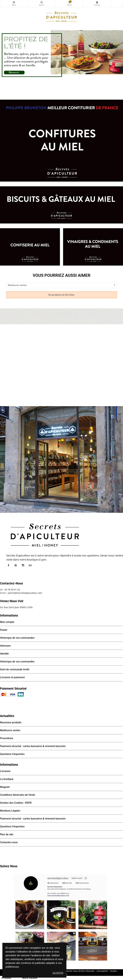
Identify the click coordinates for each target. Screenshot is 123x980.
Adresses (5, 646)
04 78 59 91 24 (12, 590)
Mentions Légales (10, 811)
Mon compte (97, 2)
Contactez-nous (9, 842)
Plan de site (7, 834)
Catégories (14, 2)
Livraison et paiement (12, 677)
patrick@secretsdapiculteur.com (25, 593)
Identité (4, 654)
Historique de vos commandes (17, 638)
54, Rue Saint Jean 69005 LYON (16, 607)
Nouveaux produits (11, 722)
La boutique (7, 779)
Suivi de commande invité (15, 669)
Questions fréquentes (12, 754)
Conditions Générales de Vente (18, 795)
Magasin (5, 787)
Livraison (5, 771)
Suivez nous (9, 866)
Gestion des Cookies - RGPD (16, 803)
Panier (4, 630)
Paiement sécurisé (13, 688)
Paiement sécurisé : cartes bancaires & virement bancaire (33, 746)
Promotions (7, 738)
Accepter (58, 973)
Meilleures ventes (10, 730)
